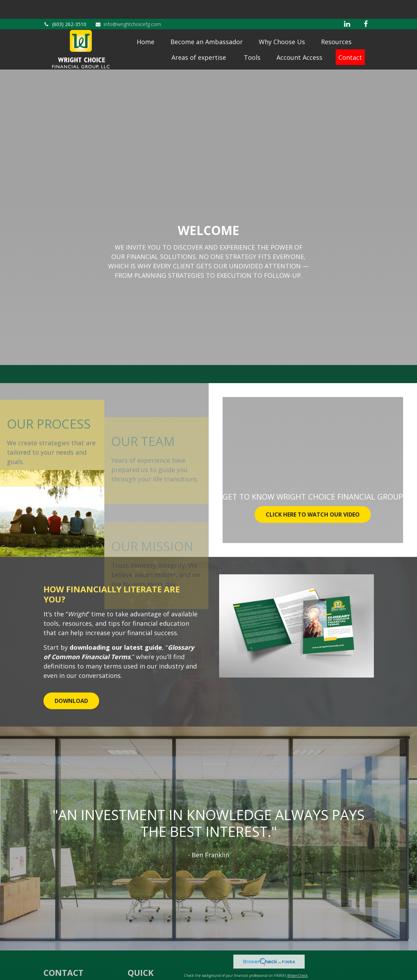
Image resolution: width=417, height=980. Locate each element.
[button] (146, 29)
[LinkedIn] (347, 5)
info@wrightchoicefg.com (128, 5)
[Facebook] (366, 5)
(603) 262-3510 (65, 5)
